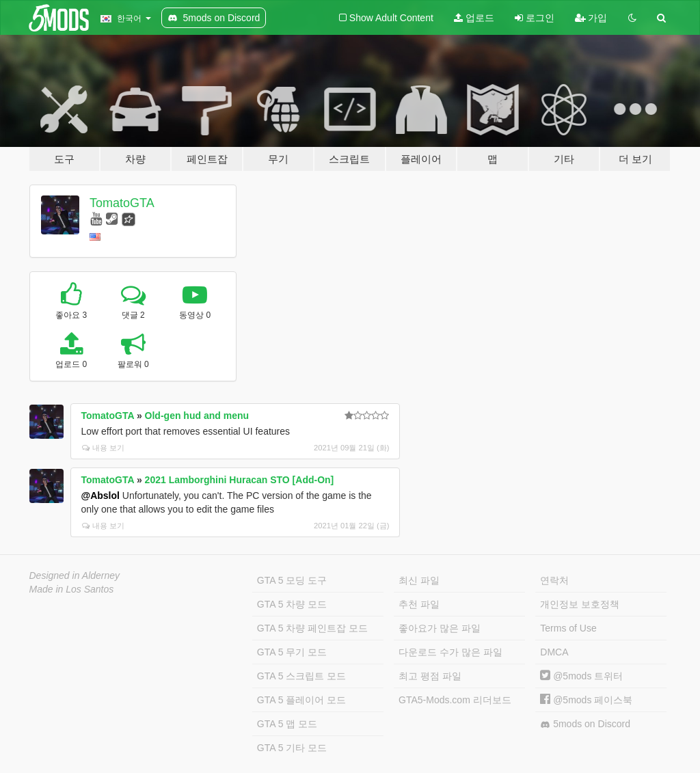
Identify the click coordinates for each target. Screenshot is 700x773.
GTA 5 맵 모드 (287, 724)
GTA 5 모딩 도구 (292, 580)
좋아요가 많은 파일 (440, 628)
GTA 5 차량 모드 (292, 604)
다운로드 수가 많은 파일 (450, 652)
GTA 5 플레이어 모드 (301, 700)
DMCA (554, 652)
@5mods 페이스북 (586, 700)
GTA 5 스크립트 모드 (301, 676)
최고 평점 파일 (430, 676)
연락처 (554, 580)
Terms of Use (568, 628)
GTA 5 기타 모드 (292, 748)
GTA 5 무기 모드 (292, 652)
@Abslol (100, 496)
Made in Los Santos (72, 589)
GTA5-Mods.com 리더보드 (455, 700)
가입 (591, 18)
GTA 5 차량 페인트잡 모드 (312, 628)
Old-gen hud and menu (197, 416)
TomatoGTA (122, 203)
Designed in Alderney (75, 575)
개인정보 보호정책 (580, 604)
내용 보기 (103, 448)
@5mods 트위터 (581, 676)
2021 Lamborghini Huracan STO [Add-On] (240, 480)
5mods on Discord (585, 724)
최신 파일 (419, 580)
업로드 (474, 18)
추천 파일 (419, 604)
